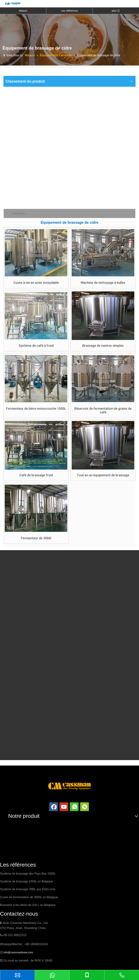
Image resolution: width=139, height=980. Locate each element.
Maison (23, 11)
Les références (70, 11)
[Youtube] (64, 807)
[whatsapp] (74, 807)
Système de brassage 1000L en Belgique (26, 881)
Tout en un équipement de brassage (103, 475)
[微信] (85, 807)
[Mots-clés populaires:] (8, 213)
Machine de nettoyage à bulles (103, 283)
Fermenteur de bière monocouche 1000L (36, 409)
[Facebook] (54, 807)
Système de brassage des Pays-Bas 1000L (28, 874)
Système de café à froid (36, 346)
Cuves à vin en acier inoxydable (36, 283)
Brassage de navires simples (103, 346)
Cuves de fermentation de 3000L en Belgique (29, 897)
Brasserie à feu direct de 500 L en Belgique (28, 905)
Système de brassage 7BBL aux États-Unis (28, 889)
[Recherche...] (74, 213)
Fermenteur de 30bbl (36, 538)
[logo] (69, 786)
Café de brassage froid (36, 475)
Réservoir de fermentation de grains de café (103, 410)
